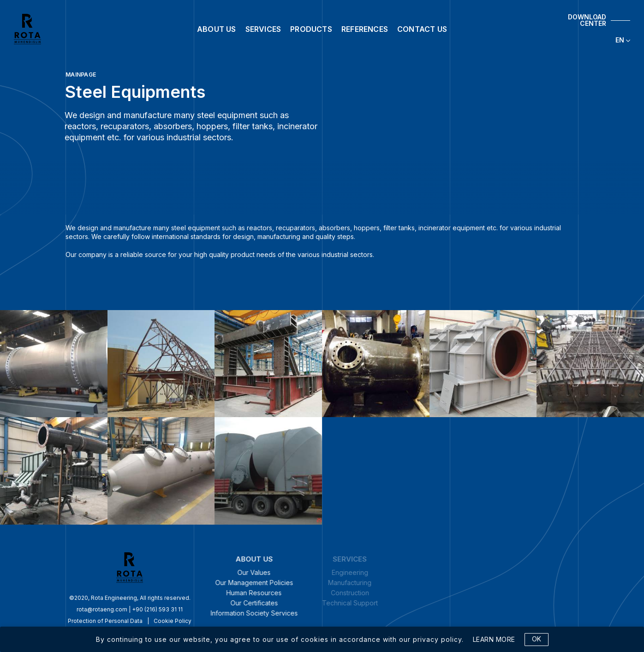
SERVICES (263, 29)
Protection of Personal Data (60, 621)
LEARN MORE (494, 640)
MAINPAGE (81, 75)
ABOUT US (217, 29)
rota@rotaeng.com (57, 609)
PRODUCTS (311, 29)
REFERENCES (365, 29)
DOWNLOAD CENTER (587, 20)
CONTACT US (422, 29)
